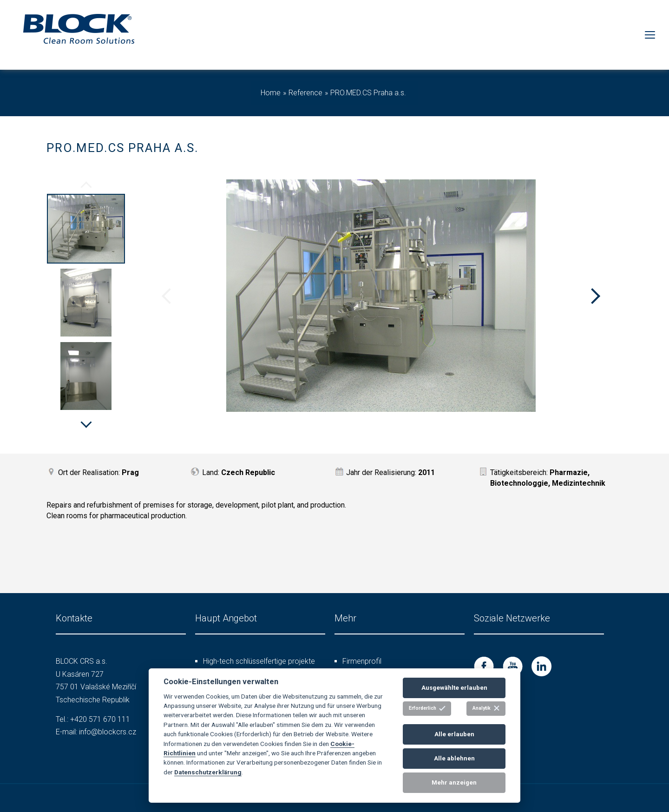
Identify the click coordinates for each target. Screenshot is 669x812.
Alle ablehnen (454, 758)
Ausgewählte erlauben (454, 688)
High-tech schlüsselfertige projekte (259, 661)
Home (271, 93)
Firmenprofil (362, 661)
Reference (305, 93)
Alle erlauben (454, 734)
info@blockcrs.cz (108, 732)
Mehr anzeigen (454, 782)
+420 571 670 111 (100, 719)
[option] (86, 230)
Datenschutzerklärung (208, 772)
